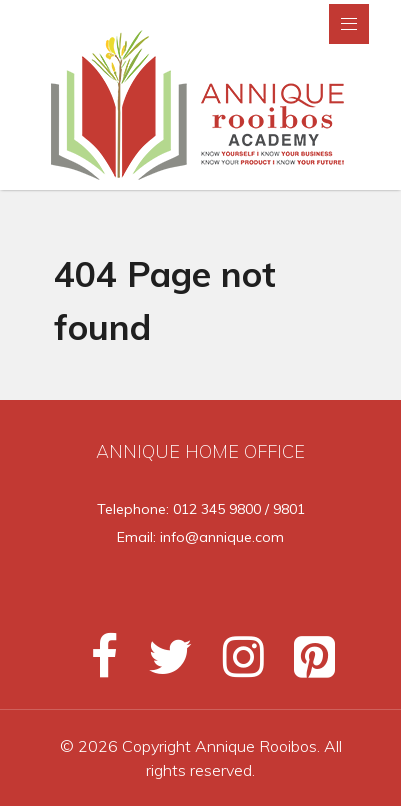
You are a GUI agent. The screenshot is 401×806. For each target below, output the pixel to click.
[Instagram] (234, 665)
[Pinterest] (302, 665)
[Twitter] (161, 665)
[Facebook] (95, 665)
